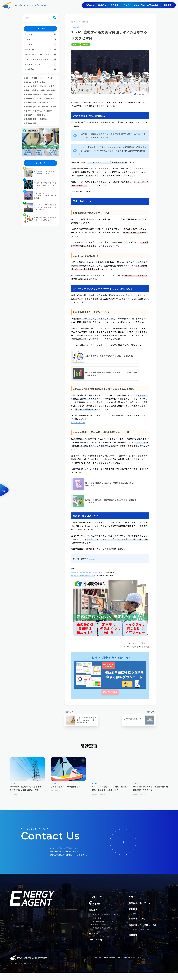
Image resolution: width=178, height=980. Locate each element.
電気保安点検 (31, 119)
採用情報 (167, 5)
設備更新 (29, 115)
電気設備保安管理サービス (103, 929)
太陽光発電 (30, 99)
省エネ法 (38, 111)
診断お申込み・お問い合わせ (143, 925)
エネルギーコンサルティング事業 (106, 922)
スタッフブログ (41, 39)
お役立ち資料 (96, 947)
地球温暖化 (49, 94)
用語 (54, 107)
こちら (92, 559)
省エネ (76, 45)
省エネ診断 (97, 925)
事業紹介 (102, 5)
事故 (27, 90)
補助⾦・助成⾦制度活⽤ (102, 932)
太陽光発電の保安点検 (101, 935)
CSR (36, 78)
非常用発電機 (31, 123)
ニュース (41, 44)
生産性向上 (44, 107)
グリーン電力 (40, 82)
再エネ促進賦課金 (49, 90)
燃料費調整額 (31, 107)
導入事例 (115, 5)
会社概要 (133, 909)
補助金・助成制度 (41, 64)
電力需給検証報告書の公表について (83, 576)
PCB (50, 78)
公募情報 (41, 69)
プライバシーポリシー (141, 929)
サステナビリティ (137, 919)
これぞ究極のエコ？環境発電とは (65, 787)
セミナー (41, 49)
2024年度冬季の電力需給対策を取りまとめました (88, 572)
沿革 (134, 913)
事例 (52, 86)
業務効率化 (44, 103)
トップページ (96, 897)
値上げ (36, 90)
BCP (28, 78)
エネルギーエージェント (141, 903)
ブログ (126, 5)
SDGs (28, 82)
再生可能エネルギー (33, 94)
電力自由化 (41, 115)
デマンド (43, 86)
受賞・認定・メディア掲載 (41, 54)
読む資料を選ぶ (110, 692)
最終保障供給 (31, 103)
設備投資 (49, 111)
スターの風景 (31, 86)
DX (43, 78)
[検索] (55, 18)
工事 (40, 99)
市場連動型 (50, 99)
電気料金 (85, 45)
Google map (144, 965)
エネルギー (76, 27)
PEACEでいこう (78, 423)
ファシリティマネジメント (41, 59)
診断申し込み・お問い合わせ (146, 5)
